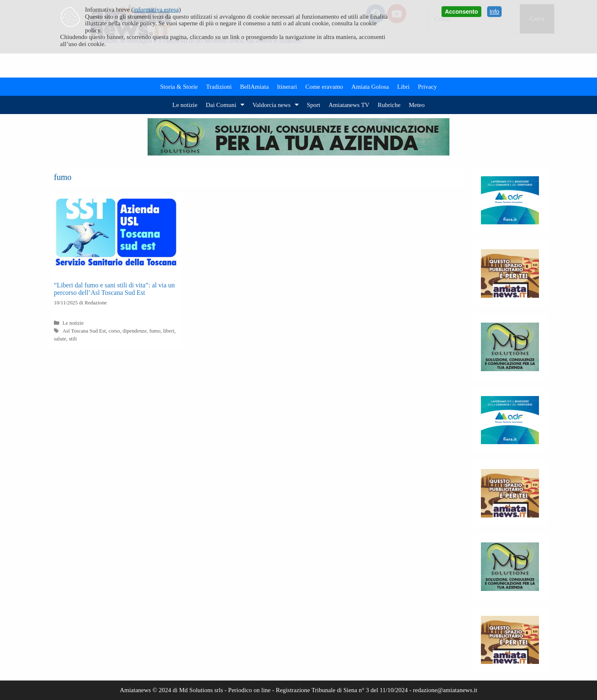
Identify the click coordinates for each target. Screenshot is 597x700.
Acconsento (461, 12)
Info (494, 12)
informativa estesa (156, 10)
